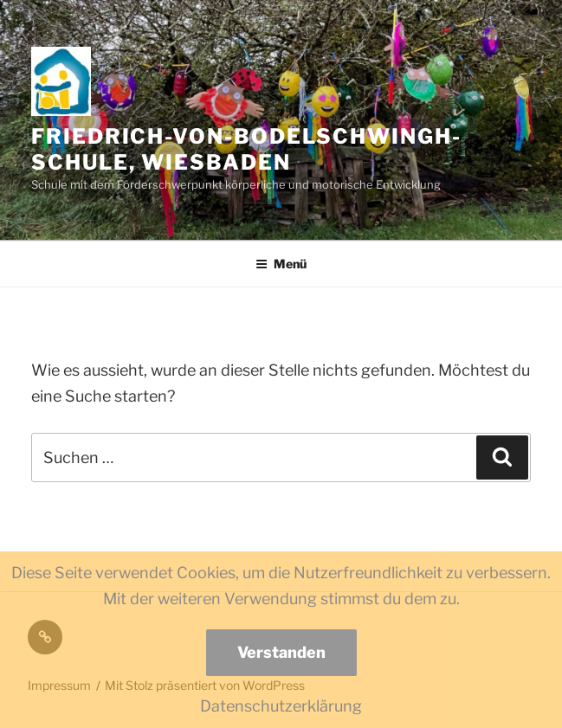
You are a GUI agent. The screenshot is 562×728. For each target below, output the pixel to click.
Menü (281, 264)
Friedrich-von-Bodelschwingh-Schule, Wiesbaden (246, 149)
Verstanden (281, 652)
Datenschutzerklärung (281, 706)
